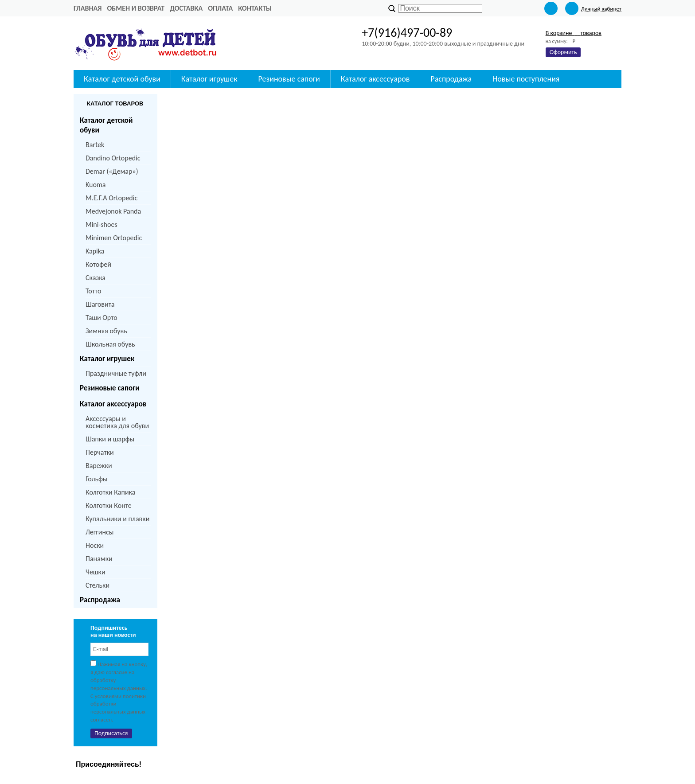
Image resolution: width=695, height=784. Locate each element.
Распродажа (100, 600)
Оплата (220, 8)
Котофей (98, 264)
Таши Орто (102, 318)
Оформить (563, 52)
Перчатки (100, 452)
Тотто (93, 291)
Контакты (255, 8)
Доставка (186, 8)
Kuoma (96, 185)
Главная (88, 8)
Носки (95, 545)
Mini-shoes (102, 224)
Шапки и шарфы (110, 439)
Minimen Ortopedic (114, 238)
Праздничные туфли (116, 373)
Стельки (98, 585)
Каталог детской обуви (106, 125)
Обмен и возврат (136, 8)
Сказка (96, 278)
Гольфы (97, 479)
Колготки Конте (109, 505)
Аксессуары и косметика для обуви (117, 422)
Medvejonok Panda (113, 211)
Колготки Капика (110, 492)
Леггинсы (100, 532)
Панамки (99, 559)
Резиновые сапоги (110, 388)
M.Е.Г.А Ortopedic (111, 198)
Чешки (96, 572)
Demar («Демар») (112, 171)
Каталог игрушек (107, 359)
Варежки (99, 466)
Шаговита (100, 304)
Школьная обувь (110, 344)
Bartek (95, 145)
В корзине (574, 33)
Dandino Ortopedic (113, 158)
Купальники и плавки (117, 519)
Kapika (95, 251)
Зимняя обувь (106, 331)
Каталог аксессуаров (113, 404)
